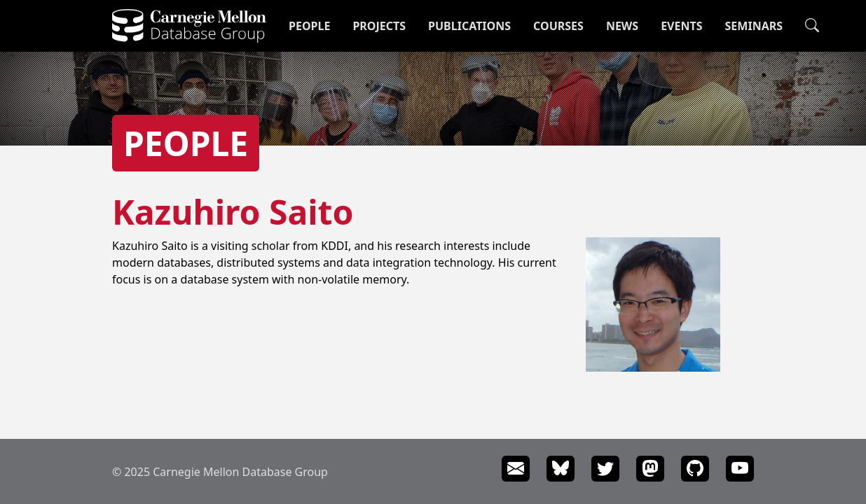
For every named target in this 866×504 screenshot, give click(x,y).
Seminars (754, 26)
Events (681, 26)
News (622, 26)
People (309, 26)
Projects (379, 26)
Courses (558, 26)
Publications (469, 26)
